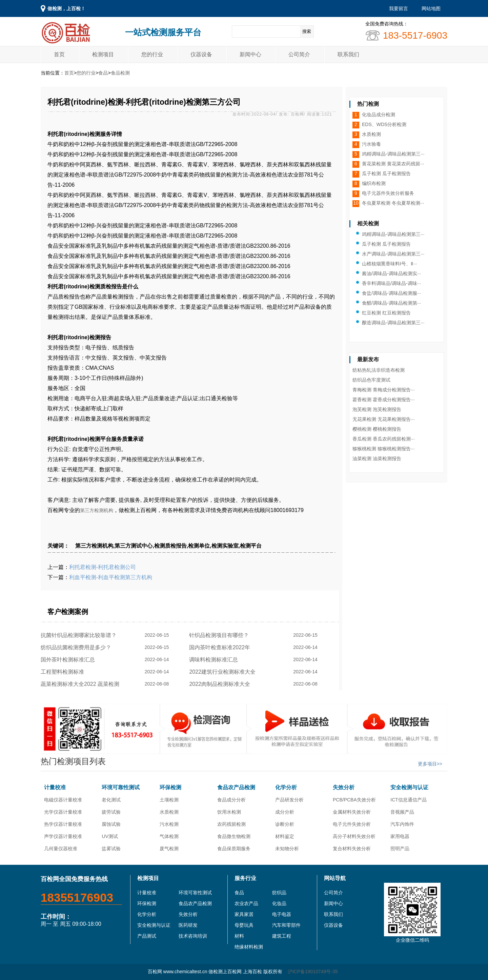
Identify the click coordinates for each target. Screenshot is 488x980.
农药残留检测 (231, 824)
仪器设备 (201, 54)
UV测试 (110, 836)
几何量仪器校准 (61, 849)
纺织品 (279, 893)
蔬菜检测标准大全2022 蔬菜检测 (82, 684)
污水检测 (169, 824)
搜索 (307, 31)
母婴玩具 (244, 925)
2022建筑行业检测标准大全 (224, 672)
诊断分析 (285, 824)
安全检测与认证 (409, 787)
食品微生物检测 (234, 836)
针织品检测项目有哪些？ (220, 635)
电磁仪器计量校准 (63, 800)
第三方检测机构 (97, 510)
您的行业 (152, 54)
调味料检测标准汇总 (215, 660)
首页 (59, 54)
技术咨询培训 (193, 936)
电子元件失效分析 (352, 824)
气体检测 (169, 836)
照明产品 (400, 849)
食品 (103, 73)
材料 (239, 936)
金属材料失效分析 (352, 812)
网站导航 (335, 878)
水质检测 (169, 812)
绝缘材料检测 (249, 947)
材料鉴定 (285, 836)
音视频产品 (402, 812)
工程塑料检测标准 (64, 672)
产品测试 (147, 936)
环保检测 (170, 787)
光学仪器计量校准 (63, 812)
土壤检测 (169, 800)
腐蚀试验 (111, 824)
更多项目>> (430, 764)
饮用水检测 (229, 812)
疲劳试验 (111, 812)
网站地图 (431, 8)
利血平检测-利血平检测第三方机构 (111, 577)
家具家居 (244, 914)
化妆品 (279, 903)
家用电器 (400, 836)
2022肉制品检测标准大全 (221, 684)
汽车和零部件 (286, 925)
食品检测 (120, 73)
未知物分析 (287, 849)
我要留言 (399, 8)
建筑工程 (282, 936)
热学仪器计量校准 (63, 824)
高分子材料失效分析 (354, 836)
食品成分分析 (231, 800)
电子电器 (282, 914)
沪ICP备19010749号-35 (313, 972)
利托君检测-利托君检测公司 (103, 567)
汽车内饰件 (402, 824)
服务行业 (245, 878)
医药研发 (188, 925)
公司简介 (299, 54)
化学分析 (286, 787)
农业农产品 (246, 903)
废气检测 (169, 849)
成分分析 (285, 812)
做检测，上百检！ (66, 8)
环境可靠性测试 (121, 787)
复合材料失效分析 (352, 849)
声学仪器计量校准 (63, 836)
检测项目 (103, 54)
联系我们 (348, 54)
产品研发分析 (289, 800)
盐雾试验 (111, 849)
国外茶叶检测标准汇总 (69, 660)
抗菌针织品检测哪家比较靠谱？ (80, 635)
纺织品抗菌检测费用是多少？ (77, 647)
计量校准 (55, 787)
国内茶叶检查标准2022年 (221, 647)
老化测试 (111, 800)
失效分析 (344, 787)
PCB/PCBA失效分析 (354, 800)
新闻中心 (250, 54)
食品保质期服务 (234, 849)
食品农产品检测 (236, 787)
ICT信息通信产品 (409, 800)
